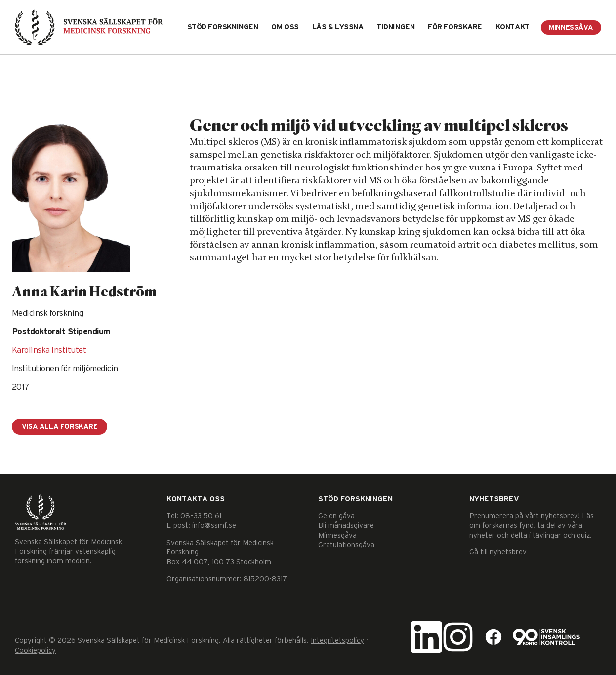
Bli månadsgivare (346, 526)
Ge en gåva (336, 516)
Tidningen (395, 27)
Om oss (285, 27)
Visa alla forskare (60, 427)
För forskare (455, 27)
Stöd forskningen (223, 27)
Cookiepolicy (35, 651)
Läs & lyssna (338, 27)
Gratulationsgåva (346, 545)
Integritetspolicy (337, 641)
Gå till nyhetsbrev (498, 552)
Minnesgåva (571, 28)
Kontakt (513, 27)
